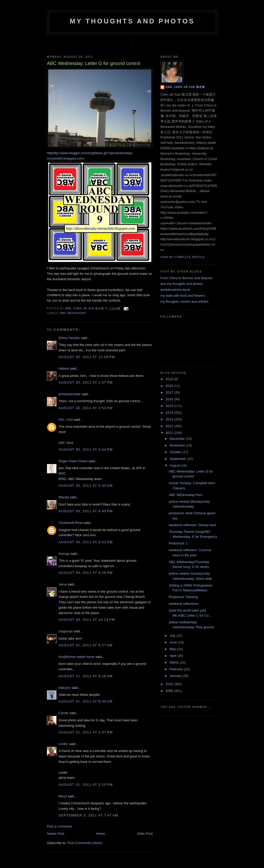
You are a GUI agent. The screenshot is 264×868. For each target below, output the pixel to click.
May (173, 649)
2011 (170, 433)
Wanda (64, 497)
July (173, 636)
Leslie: (63, 744)
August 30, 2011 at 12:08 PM (87, 357)
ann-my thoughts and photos (182, 284)
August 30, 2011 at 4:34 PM (86, 449)
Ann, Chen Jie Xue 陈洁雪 (85, 308)
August (175, 465)
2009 (170, 691)
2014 (170, 413)
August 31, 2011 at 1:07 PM (86, 732)
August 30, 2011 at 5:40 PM (86, 486)
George (64, 554)
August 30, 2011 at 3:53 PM (86, 408)
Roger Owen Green (73, 461)
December (178, 439)
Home (101, 834)
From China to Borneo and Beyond (186, 278)
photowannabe (69, 394)
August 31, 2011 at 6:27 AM (86, 645)
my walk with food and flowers (183, 296)
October (176, 452)
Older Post (145, 834)
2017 (170, 392)
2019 (170, 379)
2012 (170, 426)
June (174, 642)
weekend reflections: (184, 604)
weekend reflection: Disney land (192, 525)
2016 (170, 399)
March (175, 662)
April (174, 656)
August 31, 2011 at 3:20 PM (86, 785)
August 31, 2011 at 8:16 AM (86, 676)
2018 (170, 386)
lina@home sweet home (77, 657)
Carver (64, 713)
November (178, 445)
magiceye (66, 631)
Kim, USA (66, 420)
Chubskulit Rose (71, 523)
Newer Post (56, 834)
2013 (170, 419)
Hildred (64, 369)
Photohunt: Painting (183, 597)
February (177, 669)
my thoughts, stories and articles (184, 301)
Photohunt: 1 (178, 543)
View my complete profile (183, 257)
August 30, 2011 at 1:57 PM (86, 382)
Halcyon (65, 688)
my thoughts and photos (132, 21)
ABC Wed (66, 443)
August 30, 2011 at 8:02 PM (86, 542)
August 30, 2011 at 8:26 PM (86, 573)
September (178, 459)
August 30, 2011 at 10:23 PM (87, 620)
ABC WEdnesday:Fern (185, 495)
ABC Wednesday (73, 313)
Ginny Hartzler (69, 338)
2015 (170, 406)
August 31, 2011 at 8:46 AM (86, 701)
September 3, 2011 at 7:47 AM (88, 815)
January (176, 676)
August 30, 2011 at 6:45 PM (86, 511)
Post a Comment (59, 826)
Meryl (63, 796)
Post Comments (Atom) (85, 843)
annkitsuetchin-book (175, 290)
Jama (63, 584)
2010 (170, 684)
